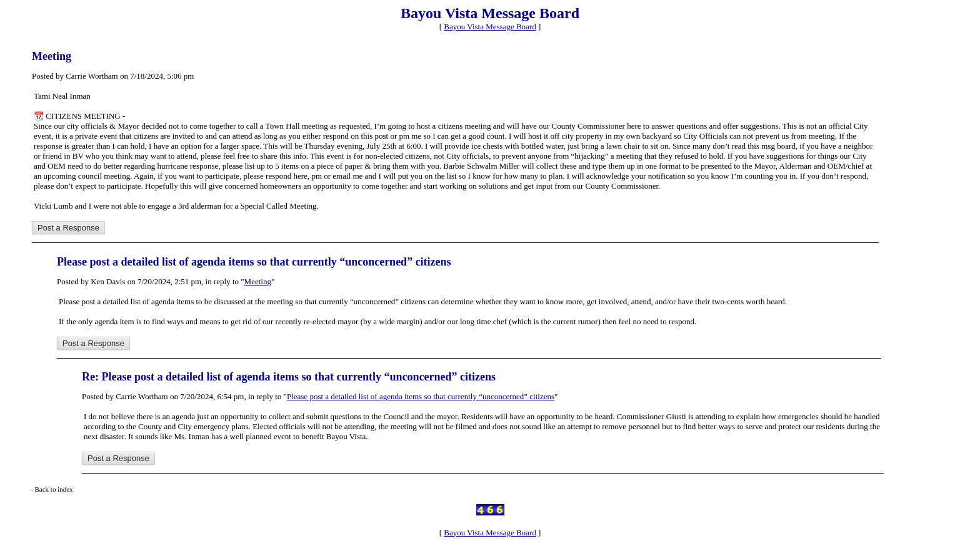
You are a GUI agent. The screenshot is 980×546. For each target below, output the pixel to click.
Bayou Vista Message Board (490, 27)
